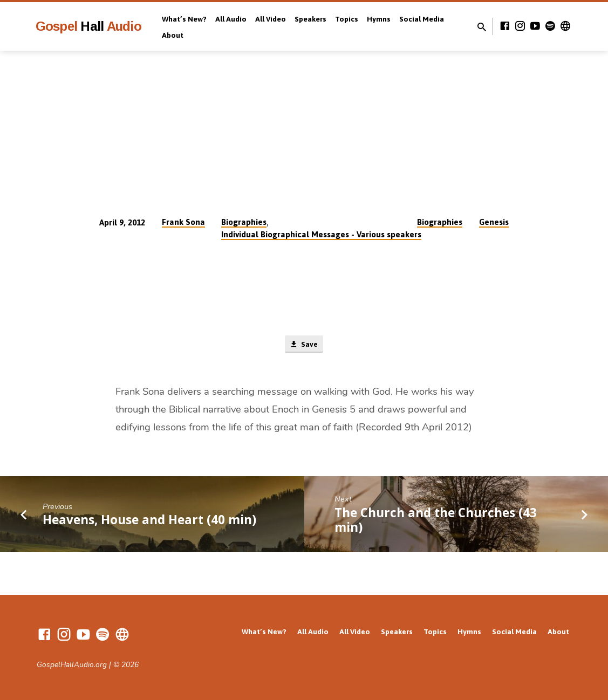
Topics (347, 19)
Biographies (244, 222)
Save (304, 345)
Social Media (422, 19)
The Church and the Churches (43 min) (436, 521)
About (173, 35)
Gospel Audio (88, 26)
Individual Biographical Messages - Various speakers (321, 234)
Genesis (494, 222)
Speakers (310, 19)
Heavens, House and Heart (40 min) (149, 521)
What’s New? (184, 19)
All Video (271, 19)
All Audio (231, 19)
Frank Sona (183, 222)
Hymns (379, 19)
